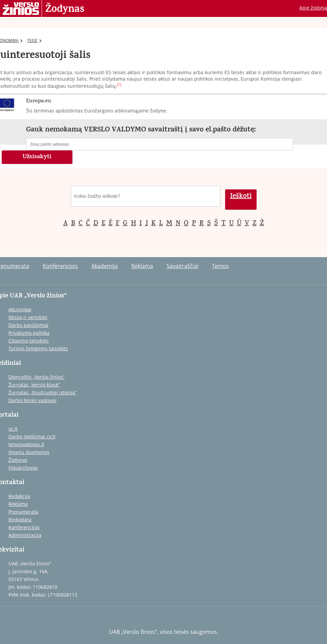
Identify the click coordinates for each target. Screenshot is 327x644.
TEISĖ (34, 40)
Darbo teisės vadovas (32, 400)
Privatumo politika (29, 333)
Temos (220, 266)
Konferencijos (60, 266)
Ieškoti (241, 197)
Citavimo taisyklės (29, 341)
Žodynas (65, 9)
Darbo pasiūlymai (28, 325)
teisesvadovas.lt (26, 444)
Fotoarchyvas (23, 468)
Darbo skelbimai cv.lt (32, 437)
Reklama (142, 266)
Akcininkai (20, 309)
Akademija (105, 266)
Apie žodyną (313, 8)
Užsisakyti (37, 157)
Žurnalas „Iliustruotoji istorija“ (42, 392)
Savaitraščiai (182, 266)
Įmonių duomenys (29, 452)
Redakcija (19, 496)
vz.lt (13, 429)
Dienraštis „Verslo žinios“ (37, 377)
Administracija (25, 535)
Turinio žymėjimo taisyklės (38, 348)
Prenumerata (23, 512)
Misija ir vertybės (28, 317)
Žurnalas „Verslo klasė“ (34, 385)
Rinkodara (20, 520)
